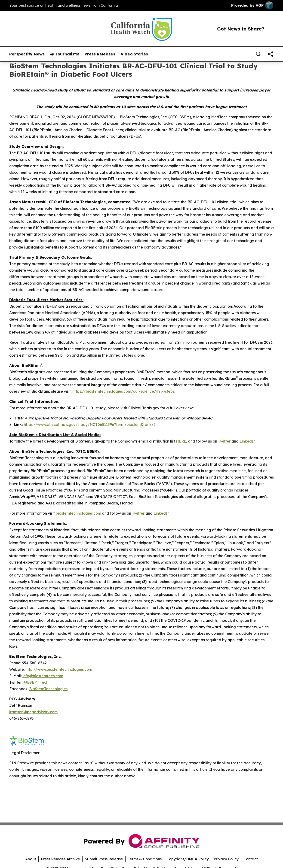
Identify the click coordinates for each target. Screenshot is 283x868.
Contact (251, 859)
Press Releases (100, 54)
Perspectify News (27, 54)
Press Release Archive (60, 859)
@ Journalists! (65, 54)
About (31, 859)
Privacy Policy (226, 859)
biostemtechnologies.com (78, 513)
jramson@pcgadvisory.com (33, 712)
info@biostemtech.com (43, 676)
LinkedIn (248, 441)
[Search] (258, 54)
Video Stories (134, 54)
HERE (181, 441)
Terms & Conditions (145, 859)
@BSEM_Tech (36, 682)
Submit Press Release (104, 859)
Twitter (224, 441)
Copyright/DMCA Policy (188, 859)
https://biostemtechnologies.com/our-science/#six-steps (123, 391)
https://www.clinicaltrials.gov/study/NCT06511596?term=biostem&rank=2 (90, 425)
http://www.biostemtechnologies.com (59, 669)
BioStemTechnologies (48, 689)
